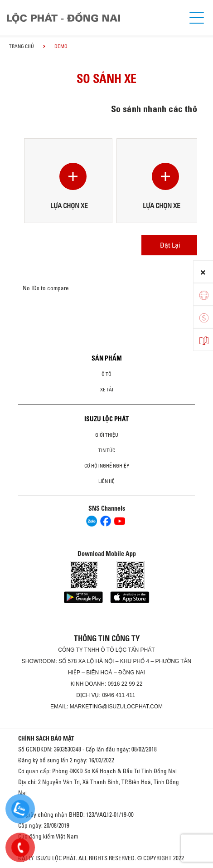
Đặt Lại (170, 245)
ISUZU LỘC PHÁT (106, 419)
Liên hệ (106, 481)
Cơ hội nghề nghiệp (107, 466)
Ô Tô (106, 374)
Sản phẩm (107, 358)
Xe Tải (107, 390)
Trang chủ (22, 46)
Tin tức (107, 450)
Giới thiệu (107, 435)
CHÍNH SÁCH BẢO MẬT (46, 738)
